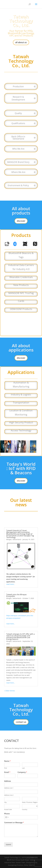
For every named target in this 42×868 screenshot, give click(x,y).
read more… (11, 584)
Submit (8, 845)
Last (23, 768)
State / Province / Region (30, 802)
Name (7, 761)
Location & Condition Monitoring (21, 412)
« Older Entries (10, 691)
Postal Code (8, 810)
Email (7, 772)
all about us (21, 42)
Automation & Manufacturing (21, 384)
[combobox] (7, 817)
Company (22, 772)
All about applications (21, 348)
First (6, 768)
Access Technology (21, 430)
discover (21, 221)
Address (8, 781)
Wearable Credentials (21, 277)
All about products (21, 211)
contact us (21, 722)
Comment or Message (14, 823)
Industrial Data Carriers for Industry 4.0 (21, 267)
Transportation (21, 402)
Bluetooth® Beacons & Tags (21, 255)
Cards (21, 301)
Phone (7, 814)
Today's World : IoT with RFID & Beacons (21, 468)
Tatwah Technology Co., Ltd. (21, 21)
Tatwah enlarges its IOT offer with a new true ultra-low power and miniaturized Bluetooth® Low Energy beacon (20, 637)
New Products (21, 285)
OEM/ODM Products (21, 309)
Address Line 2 (9, 795)
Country (25, 810)
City (5, 802)
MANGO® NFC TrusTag (21, 293)
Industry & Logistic (21, 394)
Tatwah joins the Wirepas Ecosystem (16, 595)
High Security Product (21, 422)
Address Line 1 (9, 788)
